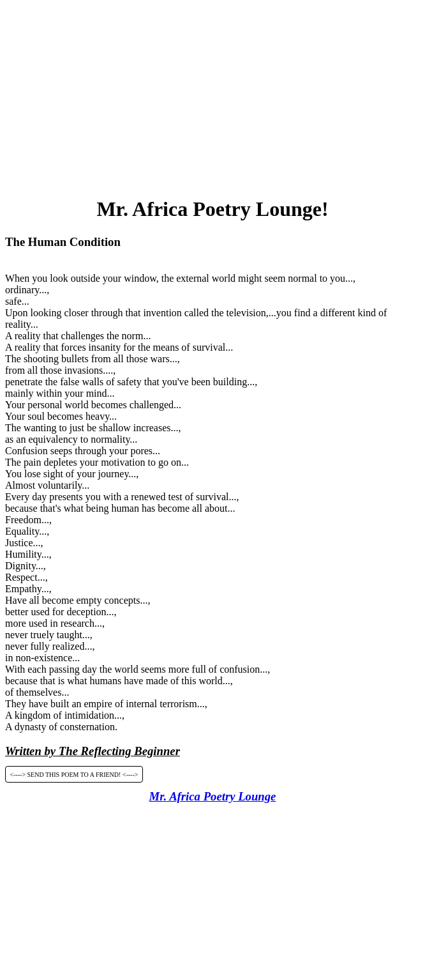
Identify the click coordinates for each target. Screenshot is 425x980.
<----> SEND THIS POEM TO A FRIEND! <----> (74, 774)
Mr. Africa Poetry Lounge (213, 796)
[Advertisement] (215, 95)
